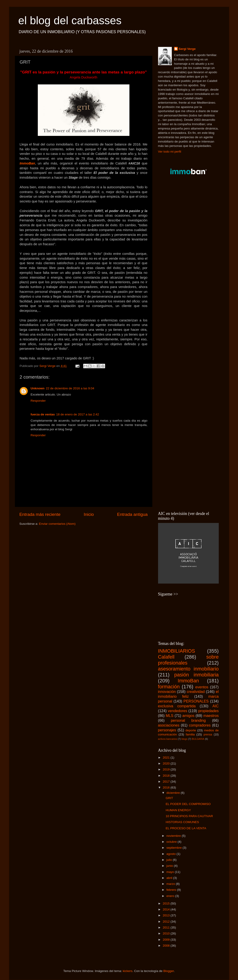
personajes (167, 730)
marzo (171, 884)
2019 (167, 769)
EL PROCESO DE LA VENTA (186, 828)
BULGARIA (198, 739)
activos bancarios (168, 739)
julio (170, 860)
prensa (208, 735)
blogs (184, 739)
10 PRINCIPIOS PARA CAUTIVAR (189, 816)
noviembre (174, 836)
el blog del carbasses (70, 20)
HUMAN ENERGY (178, 810)
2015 (167, 903)
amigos (188, 716)
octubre (172, 842)
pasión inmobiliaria (197, 675)
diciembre (174, 793)
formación (169, 687)
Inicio (89, 514)
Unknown (38, 388)
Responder (38, 401)
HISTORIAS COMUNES (182, 822)
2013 (167, 915)
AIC (216, 706)
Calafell (166, 657)
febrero (172, 890)
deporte (191, 730)
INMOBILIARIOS (177, 651)
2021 (167, 758)
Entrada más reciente (40, 514)
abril (170, 878)
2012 (167, 922)
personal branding (188, 720)
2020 (167, 763)
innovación (167, 692)
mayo (171, 872)
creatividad (196, 692)
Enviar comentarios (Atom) (57, 524)
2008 (167, 946)
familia (190, 734)
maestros (211, 716)
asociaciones (169, 725)
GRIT (169, 798)
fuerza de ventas (43, 414)
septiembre (175, 848)
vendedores (178, 711)
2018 (167, 776)
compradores (200, 725)
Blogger (169, 971)
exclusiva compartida (177, 706)
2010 (167, 933)
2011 (167, 927)
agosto (172, 854)
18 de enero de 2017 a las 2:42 (78, 414)
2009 (167, 940)
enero (171, 896)
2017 (167, 782)
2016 (167, 787)
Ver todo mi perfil (170, 152)
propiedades (208, 711)
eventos (202, 687)
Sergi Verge (187, 49)
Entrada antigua (132, 514)
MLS (170, 716)
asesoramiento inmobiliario (188, 669)
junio (170, 866)
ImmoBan (27, 163)
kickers (128, 971)
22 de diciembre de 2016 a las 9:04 (70, 388)
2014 (167, 909)
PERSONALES (196, 701)
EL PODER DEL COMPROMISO (188, 804)
